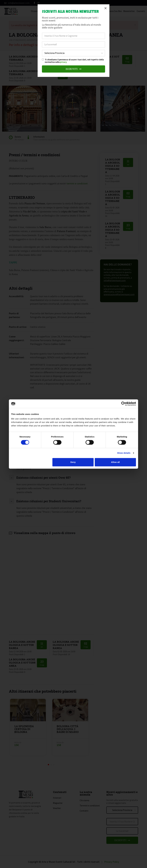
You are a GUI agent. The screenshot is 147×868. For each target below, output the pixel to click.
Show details (124, 453)
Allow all (115, 462)
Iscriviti (74, 69)
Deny (73, 462)
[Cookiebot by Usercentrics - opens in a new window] (123, 404)
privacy (63, 62)
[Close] (106, 8)
